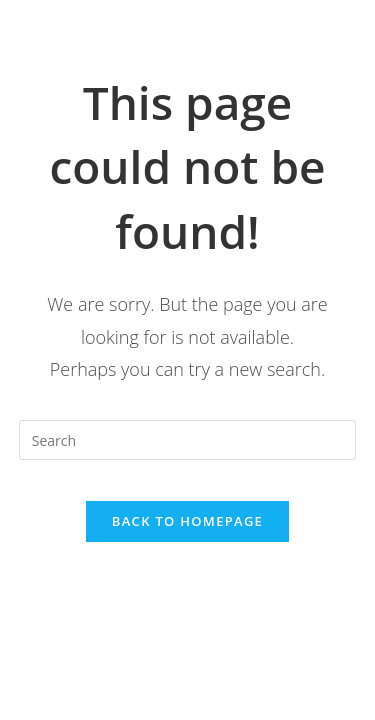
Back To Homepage (187, 521)
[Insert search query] (188, 440)
